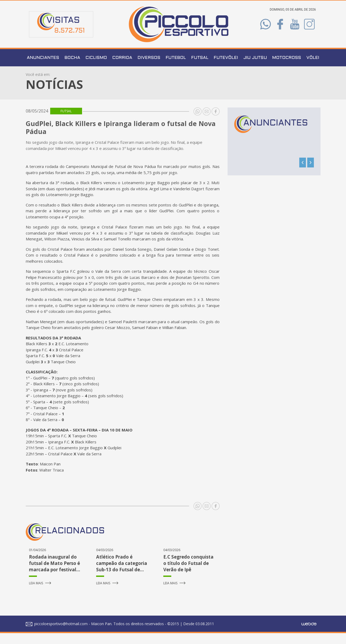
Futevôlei (226, 69)
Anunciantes (43, 69)
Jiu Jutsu (255, 69)
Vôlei (313, 69)
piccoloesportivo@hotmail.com (57, 635)
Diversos (149, 69)
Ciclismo (96, 69)
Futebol (176, 69)
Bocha (72, 69)
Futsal (200, 69)
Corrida (122, 69)
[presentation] (303, 174)
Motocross (287, 69)
